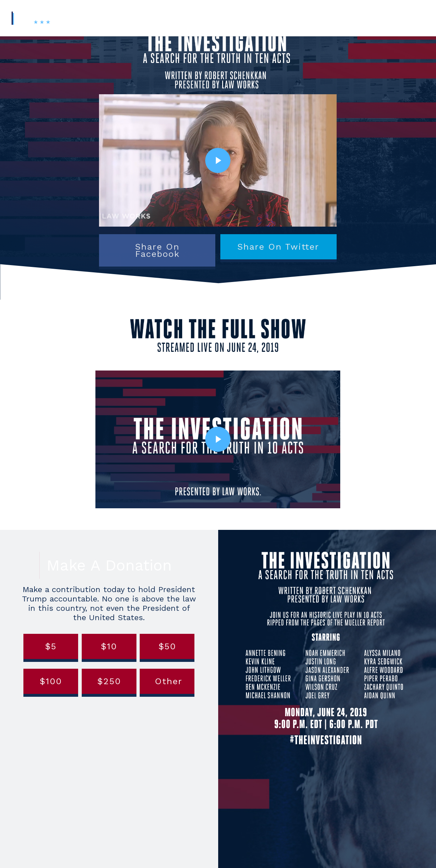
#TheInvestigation (178, 18)
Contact (354, 18)
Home (137, 18)
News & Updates (312, 18)
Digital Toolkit (229, 18)
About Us (269, 18)
